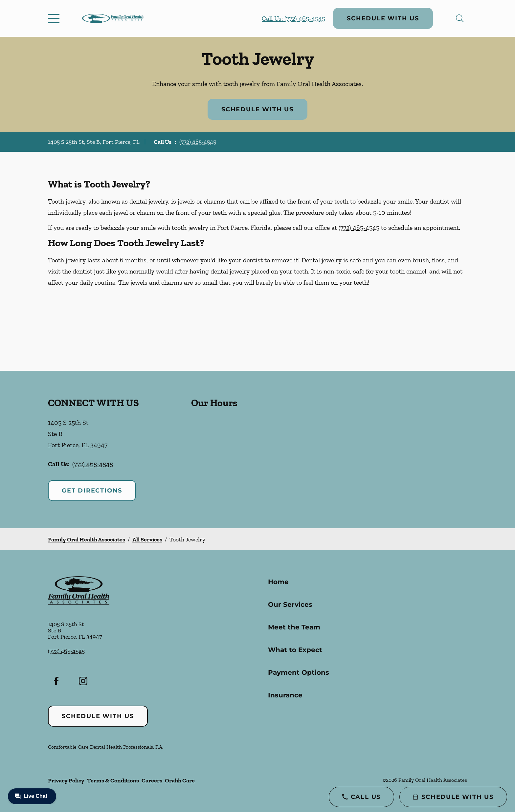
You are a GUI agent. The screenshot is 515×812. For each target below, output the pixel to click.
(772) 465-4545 (198, 142)
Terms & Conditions (113, 780)
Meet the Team (294, 627)
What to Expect (295, 650)
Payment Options (299, 672)
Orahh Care (180, 780)
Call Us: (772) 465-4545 (293, 18)
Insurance (285, 695)
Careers (152, 780)
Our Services (290, 604)
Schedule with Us (383, 18)
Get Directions (92, 491)
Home (278, 582)
